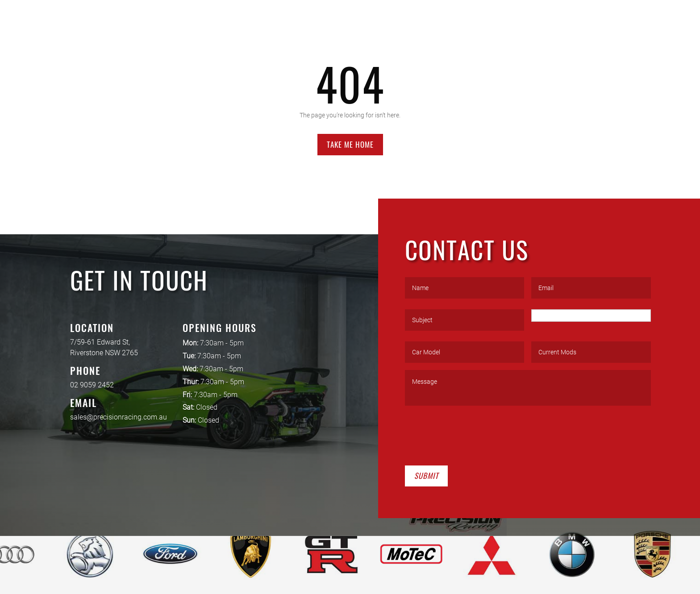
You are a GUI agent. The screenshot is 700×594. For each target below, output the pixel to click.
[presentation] (473, 434)
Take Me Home (350, 144)
